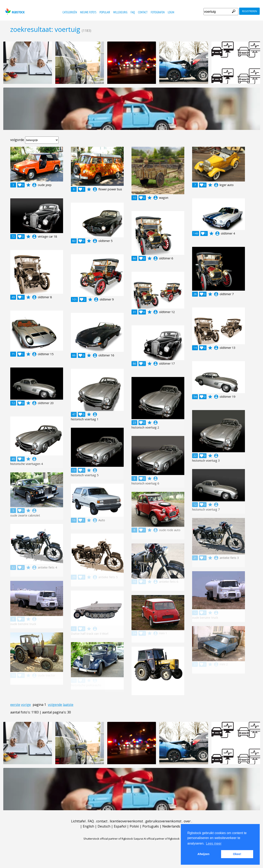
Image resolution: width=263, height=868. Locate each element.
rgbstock (14, 11)
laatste (68, 705)
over (187, 821)
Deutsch (104, 826)
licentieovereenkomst (126, 821)
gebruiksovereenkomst (163, 821)
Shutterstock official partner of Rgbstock (108, 839)
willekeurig (120, 12)
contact (143, 12)
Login (171, 12)
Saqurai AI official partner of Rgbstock (157, 839)
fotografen (158, 12)
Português (151, 826)
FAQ (133, 12)
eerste (15, 705)
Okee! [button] (237, 854)
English (88, 826)
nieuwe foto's (88, 12)
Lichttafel (78, 821)
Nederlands (171, 826)
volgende (55, 705)
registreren (250, 11)
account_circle (34, 185)
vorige (26, 705)
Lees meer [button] (214, 843)
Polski (134, 826)
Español (120, 826)
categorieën (70, 12)
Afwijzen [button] (203, 854)
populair (105, 12)
